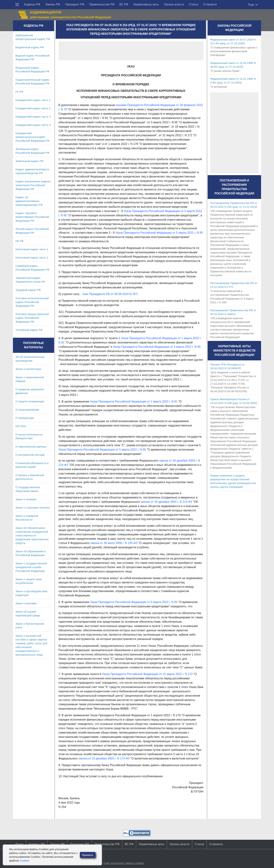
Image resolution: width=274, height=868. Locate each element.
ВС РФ (124, 4)
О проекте (210, 4)
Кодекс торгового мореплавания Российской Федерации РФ (32, 217)
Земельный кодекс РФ (29, 161)
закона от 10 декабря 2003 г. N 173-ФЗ (104, 758)
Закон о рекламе (26, 603)
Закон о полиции (26, 499)
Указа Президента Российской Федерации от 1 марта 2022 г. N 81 (134, 402)
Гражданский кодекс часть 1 (33, 100)
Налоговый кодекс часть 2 (32, 258)
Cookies (24, 861)
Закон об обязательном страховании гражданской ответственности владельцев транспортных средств (32, 535)
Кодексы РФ (32, 4)
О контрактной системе (30, 455)
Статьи (193, 4)
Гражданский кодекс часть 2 (33, 108)
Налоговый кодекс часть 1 (32, 249)
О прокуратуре (25, 418)
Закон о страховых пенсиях (33, 508)
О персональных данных (31, 447)
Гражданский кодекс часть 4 (33, 125)
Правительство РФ (102, 4)
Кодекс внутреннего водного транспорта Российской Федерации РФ (33, 185)
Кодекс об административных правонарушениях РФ (29, 201)
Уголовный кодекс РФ (29, 330)
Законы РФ (53, 4)
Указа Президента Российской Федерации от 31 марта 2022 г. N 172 (147, 674)
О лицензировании (27, 410)
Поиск (19, 844)
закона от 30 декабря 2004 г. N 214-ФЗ (167, 502)
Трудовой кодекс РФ (28, 290)
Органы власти (174, 4)
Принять (88, 855)
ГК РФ (19, 92)
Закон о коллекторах (28, 369)
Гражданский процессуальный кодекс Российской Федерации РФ (32, 137)
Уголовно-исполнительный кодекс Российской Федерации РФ (32, 302)
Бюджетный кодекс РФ (30, 47)
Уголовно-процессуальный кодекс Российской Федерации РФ (32, 318)
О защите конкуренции (30, 401)
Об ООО (21, 426)
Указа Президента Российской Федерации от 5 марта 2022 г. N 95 (159, 233)
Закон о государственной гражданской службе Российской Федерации (31, 567)
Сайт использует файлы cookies (124, 863)
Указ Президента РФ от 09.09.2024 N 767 (110, 294)
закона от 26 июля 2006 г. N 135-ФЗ (114, 543)
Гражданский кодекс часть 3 (33, 117)
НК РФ (20, 241)
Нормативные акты (146, 4)
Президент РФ (75, 4)
